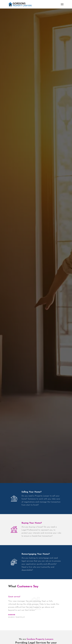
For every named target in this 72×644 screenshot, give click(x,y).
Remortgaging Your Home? (36, 554)
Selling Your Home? (32, 492)
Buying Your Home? (32, 523)
